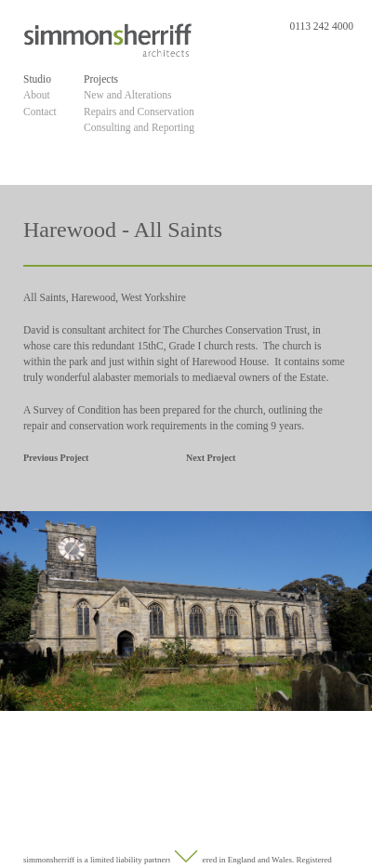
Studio (37, 79)
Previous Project (56, 458)
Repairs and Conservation (139, 112)
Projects (101, 79)
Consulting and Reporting (139, 127)
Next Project (211, 458)
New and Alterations (128, 95)
